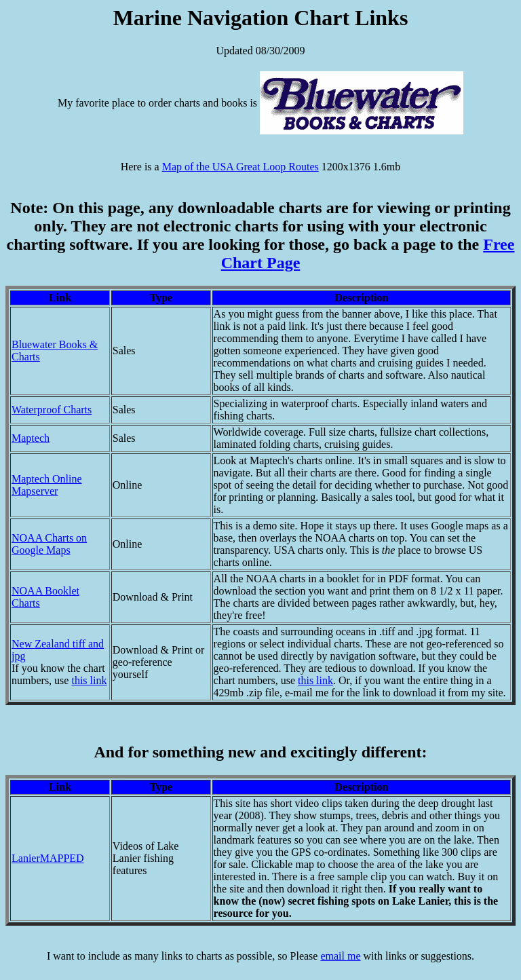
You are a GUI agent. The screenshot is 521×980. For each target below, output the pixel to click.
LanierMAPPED (48, 858)
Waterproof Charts (52, 410)
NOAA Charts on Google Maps (49, 544)
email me (340, 956)
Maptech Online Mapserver (47, 485)
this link (89, 680)
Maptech (31, 438)
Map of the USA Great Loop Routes (240, 167)
